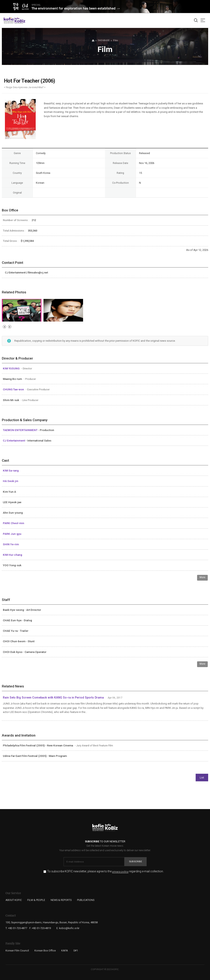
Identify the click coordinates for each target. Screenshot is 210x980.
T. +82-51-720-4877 (16, 928)
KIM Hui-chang (13, 555)
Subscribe (136, 861)
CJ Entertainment (14, 440)
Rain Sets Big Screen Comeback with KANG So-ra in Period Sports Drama (53, 698)
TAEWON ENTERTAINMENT (21, 430)
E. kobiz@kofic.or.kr (68, 928)
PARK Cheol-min (14, 523)
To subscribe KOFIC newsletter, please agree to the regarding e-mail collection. (105, 871)
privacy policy (120, 872)
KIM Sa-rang (11, 470)
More (202, 577)
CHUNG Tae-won (14, 389)
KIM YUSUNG (11, 368)
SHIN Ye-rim (11, 544)
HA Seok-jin (11, 481)
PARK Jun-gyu (12, 534)
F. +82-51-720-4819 (40, 928)
